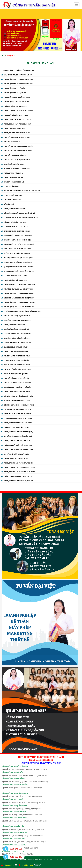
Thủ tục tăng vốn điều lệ (12, 173)
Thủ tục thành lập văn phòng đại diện (17, 111)
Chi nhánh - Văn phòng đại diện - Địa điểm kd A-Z (21, 191)
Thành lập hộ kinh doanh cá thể (15, 102)
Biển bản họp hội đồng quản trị (15, 374)
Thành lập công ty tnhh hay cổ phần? (17, 293)
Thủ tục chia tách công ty (13, 325)
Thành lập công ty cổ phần (13, 88)
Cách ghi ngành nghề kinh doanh (16, 231)
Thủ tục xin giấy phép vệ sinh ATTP (16, 441)
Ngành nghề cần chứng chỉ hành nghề (18, 244)
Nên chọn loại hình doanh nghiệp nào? (18, 298)
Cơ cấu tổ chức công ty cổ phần (16, 365)
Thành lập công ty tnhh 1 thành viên (17, 79)
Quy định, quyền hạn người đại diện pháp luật (20, 218)
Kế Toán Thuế (8, 204)
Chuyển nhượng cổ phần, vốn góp (16, 338)
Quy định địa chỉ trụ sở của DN (15, 347)
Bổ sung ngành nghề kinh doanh (15, 169)
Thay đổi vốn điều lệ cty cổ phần (15, 378)
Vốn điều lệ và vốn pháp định (14, 222)
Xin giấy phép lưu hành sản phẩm (15, 454)
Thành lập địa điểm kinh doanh (14, 115)
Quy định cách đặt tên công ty (15, 227)
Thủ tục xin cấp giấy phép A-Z (14, 209)
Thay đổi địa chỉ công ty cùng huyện (17, 146)
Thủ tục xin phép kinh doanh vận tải (17, 476)
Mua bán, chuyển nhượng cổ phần (16, 401)
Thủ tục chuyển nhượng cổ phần (15, 392)
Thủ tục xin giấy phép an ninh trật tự (17, 432)
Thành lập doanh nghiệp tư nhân (15, 97)
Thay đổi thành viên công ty (14, 155)
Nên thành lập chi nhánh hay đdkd (16, 414)
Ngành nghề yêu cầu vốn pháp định (16, 249)
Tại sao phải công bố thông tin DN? (16, 343)
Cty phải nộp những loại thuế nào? (16, 334)
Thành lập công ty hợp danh (14, 93)
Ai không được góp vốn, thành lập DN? (18, 271)
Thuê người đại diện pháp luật (14, 280)
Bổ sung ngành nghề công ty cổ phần (17, 405)
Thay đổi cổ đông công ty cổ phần (16, 383)
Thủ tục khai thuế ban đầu (13, 128)
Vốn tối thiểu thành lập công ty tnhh (17, 289)
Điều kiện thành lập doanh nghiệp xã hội (18, 213)
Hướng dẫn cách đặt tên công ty (16, 253)
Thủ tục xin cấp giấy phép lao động (16, 445)
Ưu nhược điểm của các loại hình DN (17, 262)
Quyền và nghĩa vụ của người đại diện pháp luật (21, 311)
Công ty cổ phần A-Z (10, 186)
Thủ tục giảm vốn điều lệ (12, 178)
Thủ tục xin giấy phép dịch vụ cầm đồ (17, 481)
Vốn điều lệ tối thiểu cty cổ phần (15, 356)
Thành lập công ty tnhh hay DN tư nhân (18, 302)
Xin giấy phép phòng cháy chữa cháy (17, 436)
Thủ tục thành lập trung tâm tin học (17, 463)
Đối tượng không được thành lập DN (17, 258)
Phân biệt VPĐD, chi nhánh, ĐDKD (15, 427)
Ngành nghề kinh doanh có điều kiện (17, 236)
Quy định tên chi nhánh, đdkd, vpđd (16, 418)
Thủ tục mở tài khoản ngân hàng (16, 133)
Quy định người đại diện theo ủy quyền (18, 267)
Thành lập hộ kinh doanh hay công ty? (18, 307)
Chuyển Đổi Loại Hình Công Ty (14, 164)
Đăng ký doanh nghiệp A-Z (13, 182)
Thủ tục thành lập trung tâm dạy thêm (18, 467)
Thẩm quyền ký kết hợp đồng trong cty (18, 285)
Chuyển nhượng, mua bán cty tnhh (16, 320)
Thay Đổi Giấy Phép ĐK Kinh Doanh (16, 137)
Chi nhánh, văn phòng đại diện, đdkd (17, 409)
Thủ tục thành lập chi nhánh (14, 106)
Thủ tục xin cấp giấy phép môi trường (17, 450)
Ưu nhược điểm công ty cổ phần (15, 360)
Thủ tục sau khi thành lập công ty (16, 120)
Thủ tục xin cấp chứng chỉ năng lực (17, 423)
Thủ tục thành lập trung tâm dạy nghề (18, 472)
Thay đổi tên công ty (11, 142)
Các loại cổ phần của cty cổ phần (16, 369)
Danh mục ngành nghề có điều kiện (16, 240)
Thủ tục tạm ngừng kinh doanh (15, 351)
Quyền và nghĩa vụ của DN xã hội (15, 329)
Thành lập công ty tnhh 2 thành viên (17, 84)
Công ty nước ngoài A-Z (12, 195)
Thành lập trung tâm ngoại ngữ (15, 459)
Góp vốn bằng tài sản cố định (14, 276)
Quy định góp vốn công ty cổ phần (16, 387)
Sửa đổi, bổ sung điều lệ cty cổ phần (17, 396)
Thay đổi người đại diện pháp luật (16, 160)
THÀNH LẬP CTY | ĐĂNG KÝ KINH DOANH (17, 70)
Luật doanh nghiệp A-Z (11, 200)
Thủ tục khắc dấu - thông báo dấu (16, 124)
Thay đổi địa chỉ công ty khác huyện (17, 151)
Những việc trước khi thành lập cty (17, 75)
